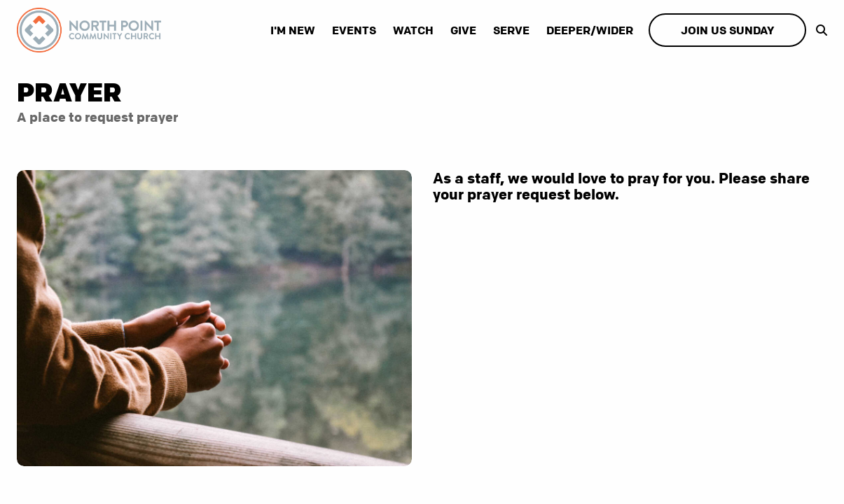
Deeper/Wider (590, 30)
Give (463, 30)
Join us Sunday (727, 30)
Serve (511, 30)
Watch (413, 30)
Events (354, 30)
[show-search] (818, 30)
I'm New (293, 30)
